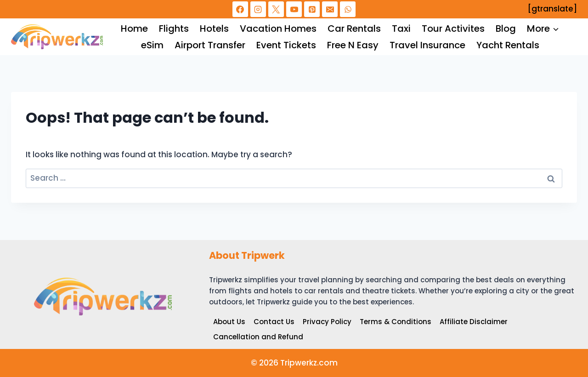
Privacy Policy (327, 322)
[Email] (330, 9)
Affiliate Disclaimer (474, 322)
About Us (229, 322)
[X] (276, 9)
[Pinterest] (312, 9)
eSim (152, 45)
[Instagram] (258, 9)
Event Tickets (286, 45)
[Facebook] (240, 9)
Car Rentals (354, 29)
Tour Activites (453, 29)
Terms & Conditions (396, 322)
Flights (174, 29)
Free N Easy (353, 45)
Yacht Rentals (508, 45)
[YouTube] (294, 9)
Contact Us (274, 322)
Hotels (214, 29)
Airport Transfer (210, 45)
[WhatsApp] (348, 9)
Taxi (401, 29)
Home (134, 29)
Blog (506, 29)
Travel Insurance (427, 45)
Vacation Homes (278, 29)
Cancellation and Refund (258, 337)
